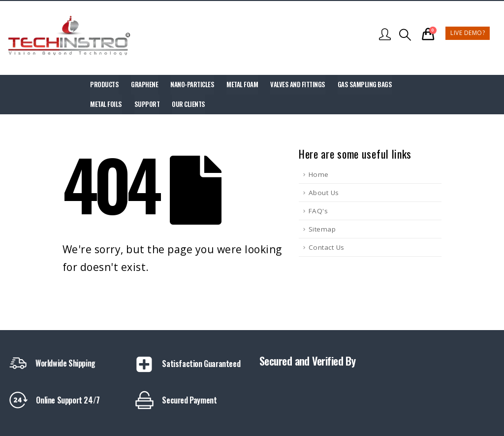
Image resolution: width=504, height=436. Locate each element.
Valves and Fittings (298, 84)
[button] (405, 35)
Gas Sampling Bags (365, 84)
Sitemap (322, 229)
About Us (324, 193)
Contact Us (327, 247)
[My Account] (385, 35)
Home (319, 174)
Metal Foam (242, 84)
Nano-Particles (192, 84)
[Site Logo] (69, 35)
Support (147, 104)
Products (104, 84)
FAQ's (318, 211)
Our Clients (189, 104)
